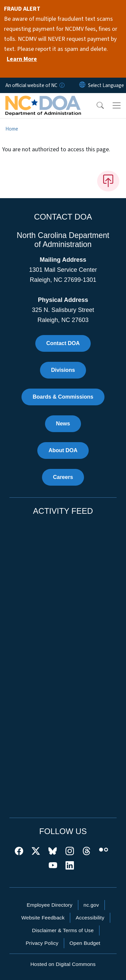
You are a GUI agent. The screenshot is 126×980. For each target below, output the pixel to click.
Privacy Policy (42, 943)
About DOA (63, 450)
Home (12, 129)
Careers (63, 477)
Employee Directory (49, 905)
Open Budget (85, 943)
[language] (106, 85)
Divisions (63, 370)
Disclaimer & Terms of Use (63, 930)
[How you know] (61, 85)
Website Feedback (43, 918)
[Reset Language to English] (82, 85)
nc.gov (91, 905)
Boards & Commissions (63, 397)
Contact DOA (63, 343)
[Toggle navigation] (117, 105)
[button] (96, 105)
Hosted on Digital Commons (63, 964)
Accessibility (90, 918)
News (63, 424)
